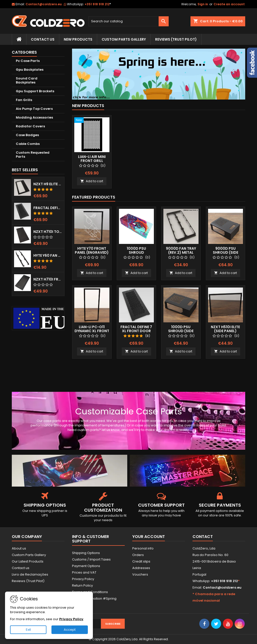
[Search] (128, 21)
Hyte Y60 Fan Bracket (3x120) (48, 255)
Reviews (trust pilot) (176, 39)
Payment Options (86, 566)
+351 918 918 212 (98, 4)
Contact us (21, 568)
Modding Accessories (34, 117)
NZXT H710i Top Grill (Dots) (48, 232)
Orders (138, 555)
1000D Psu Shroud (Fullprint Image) (136, 252)
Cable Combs (28, 144)
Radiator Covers (30, 126)
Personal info (143, 548)
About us (19, 548)
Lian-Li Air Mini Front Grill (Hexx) (92, 161)
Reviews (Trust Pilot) (28, 581)
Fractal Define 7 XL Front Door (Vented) (48, 208)
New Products (78, 39)
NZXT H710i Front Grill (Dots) (48, 279)
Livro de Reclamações (30, 574)
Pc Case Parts (28, 61)
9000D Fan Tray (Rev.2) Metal (181, 250)
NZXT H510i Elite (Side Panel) (225, 329)
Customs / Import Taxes (91, 559)
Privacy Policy (83, 579)
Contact (203, 537)
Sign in (203, 4)
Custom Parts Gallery (124, 39)
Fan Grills (24, 100)
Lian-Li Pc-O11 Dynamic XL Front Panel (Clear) (92, 331)
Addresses (141, 568)
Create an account (229, 4)
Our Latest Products (28, 561)
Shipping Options (86, 553)
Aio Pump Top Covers (34, 109)
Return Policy (82, 585)
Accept (70, 630)
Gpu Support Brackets (35, 91)
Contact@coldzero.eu (44, 4)
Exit (28, 630)
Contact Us (43, 39)
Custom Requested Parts (33, 155)
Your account (149, 537)
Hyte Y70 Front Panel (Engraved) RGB (92, 252)
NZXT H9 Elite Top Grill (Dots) (48, 184)
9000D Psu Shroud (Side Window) (226, 252)
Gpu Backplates (30, 70)
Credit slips (141, 561)
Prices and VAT (84, 572)
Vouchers (140, 574)
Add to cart (92, 181)
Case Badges (27, 135)
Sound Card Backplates (27, 80)
